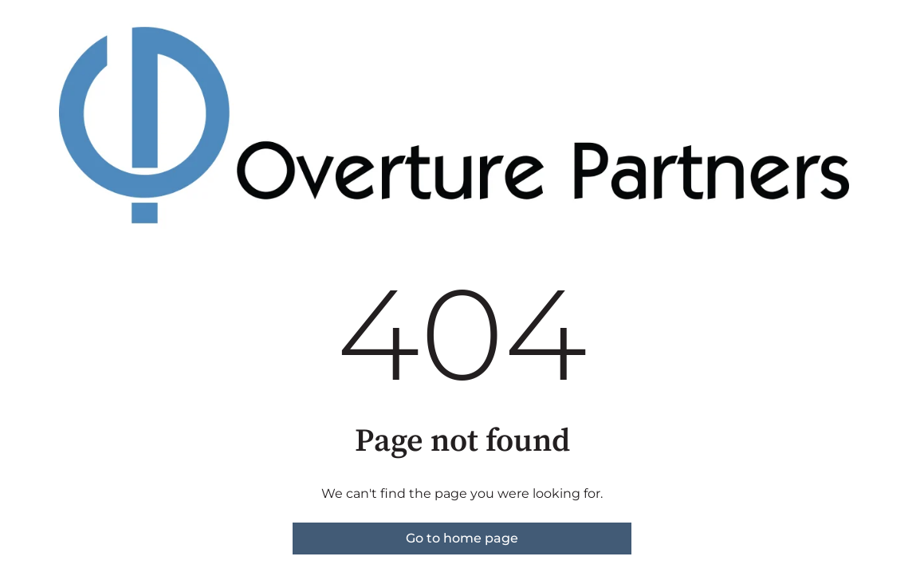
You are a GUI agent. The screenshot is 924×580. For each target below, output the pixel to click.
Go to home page (462, 538)
